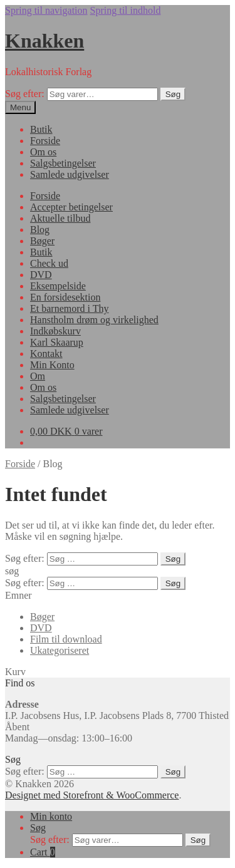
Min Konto (52, 365)
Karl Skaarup (57, 342)
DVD (41, 275)
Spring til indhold (126, 10)
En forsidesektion (65, 297)
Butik (41, 129)
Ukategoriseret (60, 650)
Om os (43, 152)
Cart (43, 852)
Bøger (42, 241)
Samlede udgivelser (70, 174)
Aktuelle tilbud (60, 218)
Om (38, 376)
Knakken (44, 41)
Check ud (49, 263)
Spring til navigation (46, 10)
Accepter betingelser (71, 207)
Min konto (51, 816)
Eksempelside (58, 286)
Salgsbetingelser (63, 163)
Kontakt (46, 354)
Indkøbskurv (55, 331)
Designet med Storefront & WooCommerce (92, 795)
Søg (173, 94)
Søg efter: (25, 94)
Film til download (66, 639)
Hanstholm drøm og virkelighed (94, 320)
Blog (40, 230)
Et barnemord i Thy (69, 308)
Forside (45, 141)
